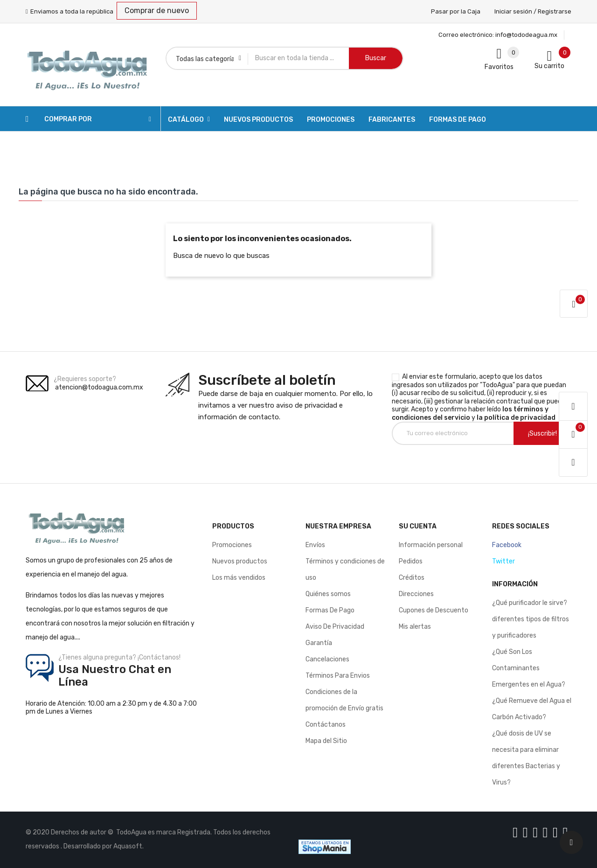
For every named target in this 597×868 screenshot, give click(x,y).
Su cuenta (418, 526)
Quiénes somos (328, 594)
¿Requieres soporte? (85, 379)
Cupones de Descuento (434, 610)
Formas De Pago (330, 610)
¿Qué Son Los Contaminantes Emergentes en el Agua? (529, 668)
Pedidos (411, 561)
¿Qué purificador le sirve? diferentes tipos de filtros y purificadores (531, 619)
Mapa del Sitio (326, 741)
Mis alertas (415, 627)
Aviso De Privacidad (335, 627)
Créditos (412, 578)
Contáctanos (326, 725)
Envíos (315, 545)
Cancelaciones (327, 659)
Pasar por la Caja (456, 11)
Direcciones (416, 594)
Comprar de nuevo (157, 10)
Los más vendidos (239, 578)
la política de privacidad (516, 418)
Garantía (319, 643)
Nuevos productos (240, 561)
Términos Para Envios (338, 676)
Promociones (232, 545)
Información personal (431, 545)
